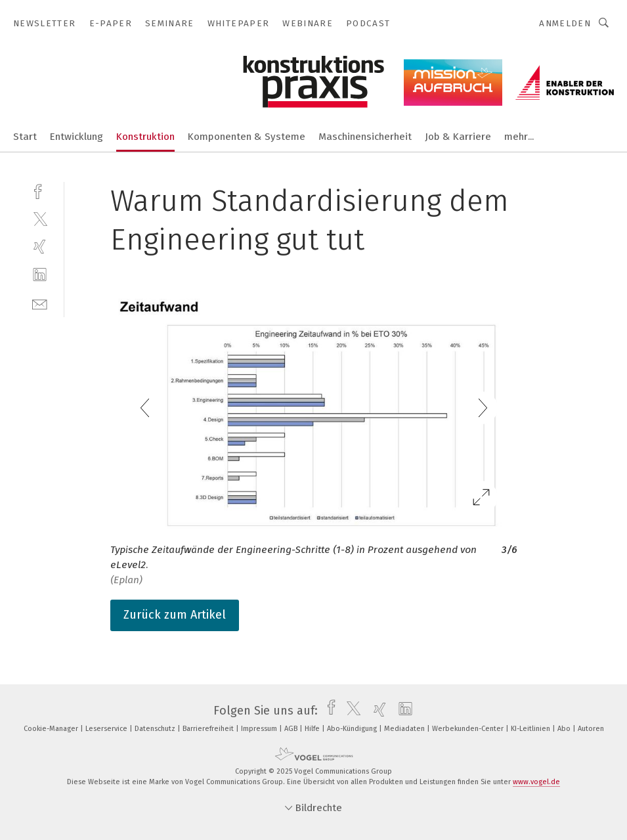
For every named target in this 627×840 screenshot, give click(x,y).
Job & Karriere (458, 137)
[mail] (40, 303)
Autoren (591, 729)
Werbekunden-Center (469, 729)
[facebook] (40, 190)
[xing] (40, 247)
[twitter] (40, 218)
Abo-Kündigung (353, 729)
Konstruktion (145, 137)
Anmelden (565, 23)
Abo (565, 729)
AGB (292, 729)
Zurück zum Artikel (175, 615)
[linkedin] (40, 275)
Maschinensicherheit (365, 137)
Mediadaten (405, 729)
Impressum (260, 729)
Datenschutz (156, 729)
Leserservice (107, 729)
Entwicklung (76, 137)
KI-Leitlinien (531, 729)
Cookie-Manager (52, 729)
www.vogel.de (536, 782)
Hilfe (313, 729)
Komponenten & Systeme (247, 137)
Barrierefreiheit (209, 729)
